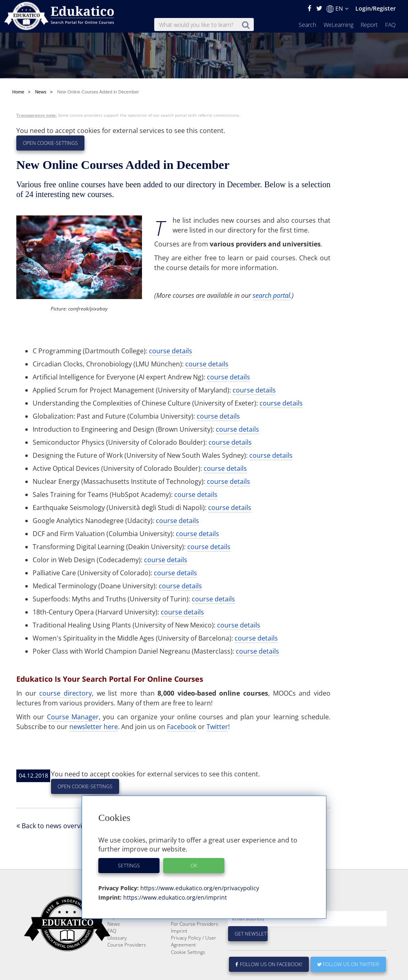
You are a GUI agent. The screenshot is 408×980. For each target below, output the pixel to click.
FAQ (390, 25)
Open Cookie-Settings (50, 143)
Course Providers (127, 945)
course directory (65, 693)
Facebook (182, 727)
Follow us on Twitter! (348, 964)
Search (307, 25)
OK (194, 866)
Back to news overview (56, 826)
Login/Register (376, 8)
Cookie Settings (188, 952)
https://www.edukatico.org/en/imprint (174, 897)
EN (337, 9)
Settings (129, 866)
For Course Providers (195, 924)
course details (171, 351)
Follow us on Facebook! (269, 964)
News (114, 924)
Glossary (117, 938)
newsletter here (94, 727)
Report (369, 25)
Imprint (179, 931)
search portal (271, 295)
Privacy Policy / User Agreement (194, 941)
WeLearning (338, 25)
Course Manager (73, 717)
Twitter (217, 727)
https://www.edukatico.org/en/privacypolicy (199, 888)
